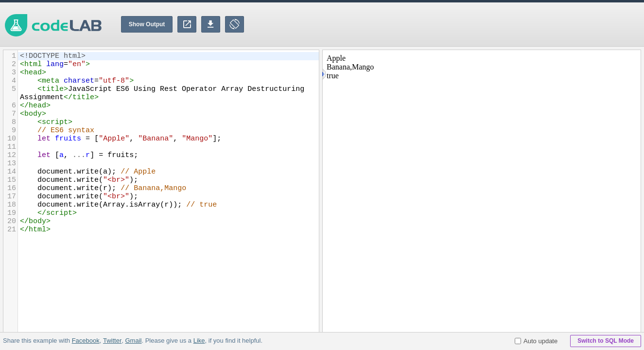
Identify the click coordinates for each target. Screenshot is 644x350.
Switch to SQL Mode (606, 341)
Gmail (133, 341)
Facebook (86, 341)
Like (199, 341)
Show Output (147, 24)
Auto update (536, 341)
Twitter (112, 341)
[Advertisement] (467, 24)
